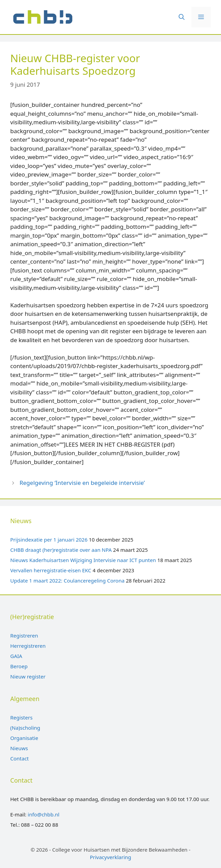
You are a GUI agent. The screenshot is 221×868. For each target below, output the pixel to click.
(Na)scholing (25, 728)
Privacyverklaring (110, 857)
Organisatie (24, 738)
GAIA (16, 656)
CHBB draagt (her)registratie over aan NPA (61, 550)
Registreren (24, 635)
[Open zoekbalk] (182, 17)
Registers (21, 717)
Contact (19, 758)
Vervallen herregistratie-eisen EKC (51, 570)
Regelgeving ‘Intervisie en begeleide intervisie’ (82, 483)
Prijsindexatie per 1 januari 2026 (49, 540)
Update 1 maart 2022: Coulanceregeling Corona (67, 580)
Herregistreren (28, 646)
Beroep (19, 666)
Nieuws (19, 748)
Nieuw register (28, 676)
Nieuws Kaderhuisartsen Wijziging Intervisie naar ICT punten (83, 560)
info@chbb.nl (43, 814)
